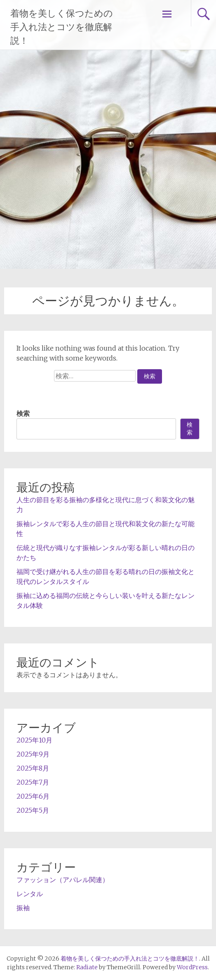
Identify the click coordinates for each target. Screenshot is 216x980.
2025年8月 (33, 768)
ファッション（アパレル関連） (63, 880)
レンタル (30, 894)
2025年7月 (33, 782)
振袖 (23, 908)
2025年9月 (33, 754)
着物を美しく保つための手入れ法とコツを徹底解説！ (62, 27)
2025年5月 (33, 810)
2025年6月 (33, 796)
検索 (23, 413)
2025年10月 (34, 740)
